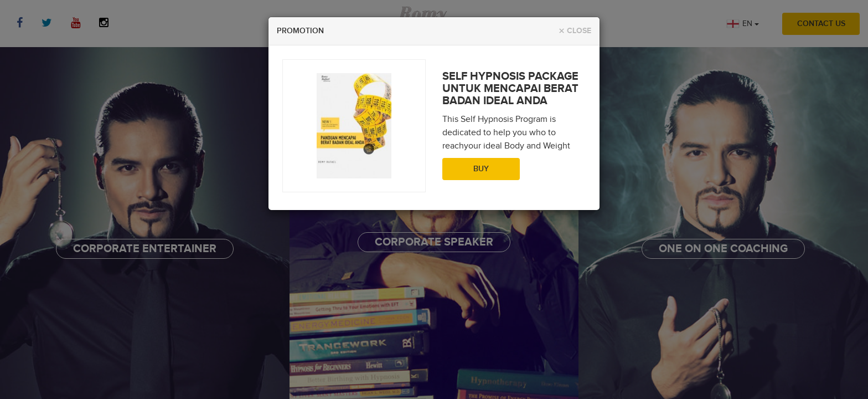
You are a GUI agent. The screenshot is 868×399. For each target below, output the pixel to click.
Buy (481, 169)
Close (575, 32)
